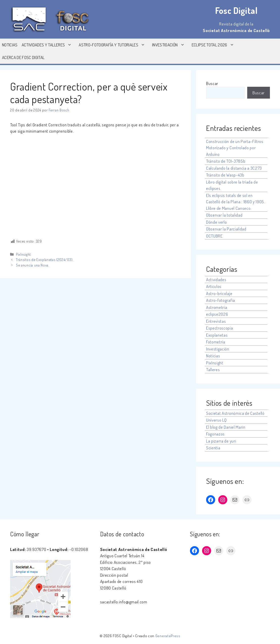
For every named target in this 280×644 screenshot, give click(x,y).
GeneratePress (168, 636)
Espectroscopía (220, 328)
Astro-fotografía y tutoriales (114, 45)
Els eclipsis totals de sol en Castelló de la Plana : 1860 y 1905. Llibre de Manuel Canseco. (236, 202)
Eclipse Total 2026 (215, 45)
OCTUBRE (214, 236)
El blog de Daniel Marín (226, 427)
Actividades (216, 280)
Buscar (212, 83)
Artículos (214, 286)
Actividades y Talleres (49, 45)
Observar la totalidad (224, 215)
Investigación (171, 45)
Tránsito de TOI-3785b (226, 161)
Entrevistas (216, 321)
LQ (224, 420)
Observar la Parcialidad (226, 229)
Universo (214, 420)
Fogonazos (215, 434)
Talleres (213, 370)
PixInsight (23, 254)
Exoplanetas (217, 335)
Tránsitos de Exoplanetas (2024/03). (45, 259)
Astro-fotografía (221, 300)
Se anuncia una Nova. (33, 265)
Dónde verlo (216, 222)
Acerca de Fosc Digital (23, 57)
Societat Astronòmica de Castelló (235, 413)
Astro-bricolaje (219, 293)
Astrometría (217, 307)
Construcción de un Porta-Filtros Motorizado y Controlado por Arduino (235, 148)
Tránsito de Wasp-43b (225, 175)
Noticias (10, 45)
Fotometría (216, 342)
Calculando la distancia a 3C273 (234, 168)
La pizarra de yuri (221, 441)
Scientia (213, 448)
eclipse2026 (217, 314)
